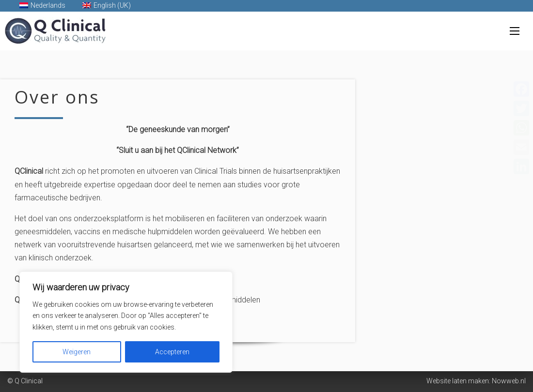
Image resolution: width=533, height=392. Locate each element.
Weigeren (77, 352)
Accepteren (172, 352)
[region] (126, 322)
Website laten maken (458, 381)
